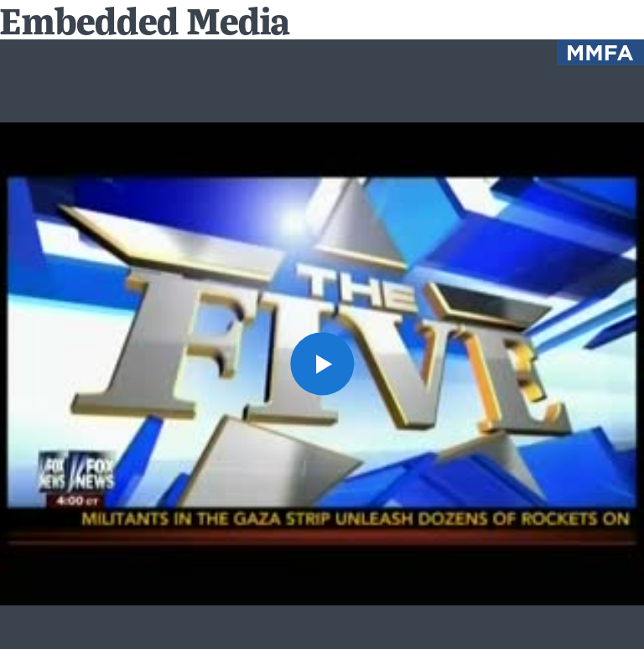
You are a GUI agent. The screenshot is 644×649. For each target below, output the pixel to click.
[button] (322, 363)
